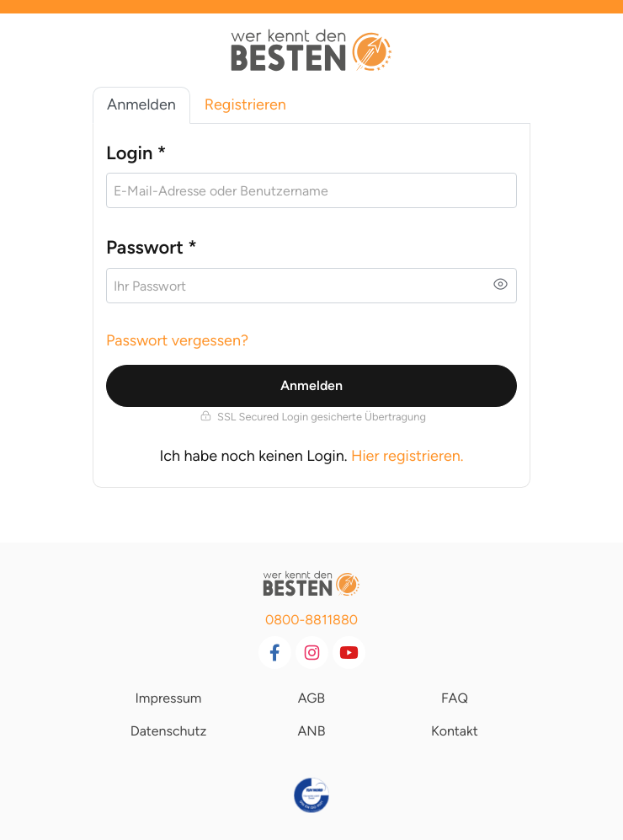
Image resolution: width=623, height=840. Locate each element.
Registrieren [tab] (245, 104)
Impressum (168, 698)
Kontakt (455, 731)
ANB (311, 731)
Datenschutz (169, 731)
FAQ (455, 698)
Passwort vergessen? (177, 340)
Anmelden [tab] (141, 104)
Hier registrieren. (407, 456)
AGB (311, 698)
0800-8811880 (311, 620)
